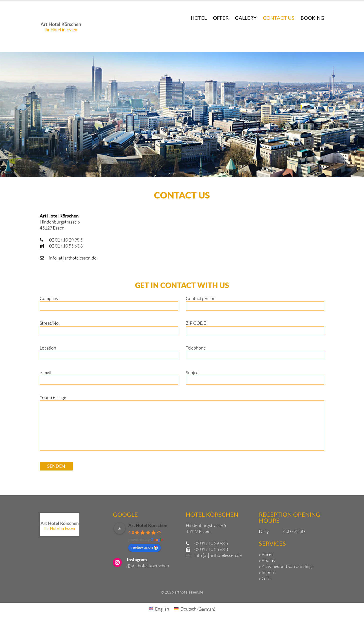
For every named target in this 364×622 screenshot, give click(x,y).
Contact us (279, 18)
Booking (312, 18)
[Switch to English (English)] (159, 609)
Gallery (246, 18)
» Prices (266, 554)
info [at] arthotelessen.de (73, 258)
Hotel (199, 18)
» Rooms (267, 560)
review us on (145, 547)
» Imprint (267, 572)
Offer (221, 18)
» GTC (265, 578)
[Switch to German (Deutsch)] (195, 609)
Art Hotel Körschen (148, 525)
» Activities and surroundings (286, 566)
